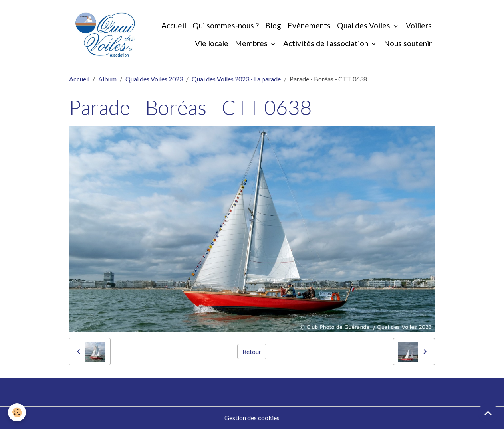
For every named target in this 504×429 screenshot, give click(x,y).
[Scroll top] (488, 413)
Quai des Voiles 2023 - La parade (236, 79)
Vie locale (212, 43)
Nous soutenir (408, 43)
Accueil (174, 25)
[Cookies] (17, 412)
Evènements (309, 25)
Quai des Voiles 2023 (154, 79)
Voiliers (419, 25)
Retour (252, 351)
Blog (273, 25)
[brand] (105, 35)
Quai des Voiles (364, 25)
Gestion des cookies (252, 418)
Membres (252, 43)
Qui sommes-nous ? (226, 25)
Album (107, 79)
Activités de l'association (326, 43)
